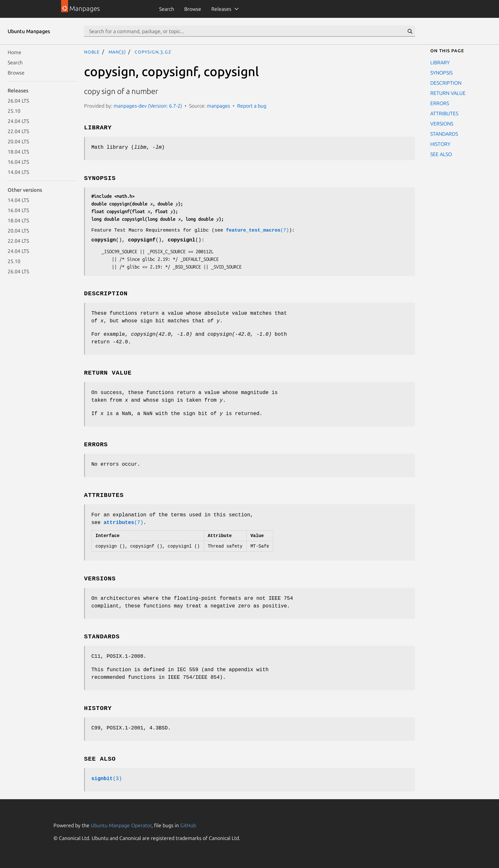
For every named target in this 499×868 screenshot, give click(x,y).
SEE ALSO (441, 154)
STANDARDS (444, 134)
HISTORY (440, 144)
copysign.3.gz (153, 52)
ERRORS (440, 103)
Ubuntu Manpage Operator (121, 825)
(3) (107, 779)
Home (14, 52)
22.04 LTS (18, 131)
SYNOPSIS (441, 73)
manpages (218, 106)
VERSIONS (442, 124)
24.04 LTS (18, 121)
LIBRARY (440, 62)
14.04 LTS (18, 172)
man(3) (117, 52)
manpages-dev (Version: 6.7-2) (148, 106)
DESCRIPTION (446, 83)
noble (92, 52)
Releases (221, 9)
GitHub (188, 825)
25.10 (14, 111)
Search (167, 9)
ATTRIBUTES (444, 113)
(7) (257, 230)
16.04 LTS (18, 162)
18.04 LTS (18, 152)
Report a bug (252, 106)
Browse (193, 9)
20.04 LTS (18, 141)
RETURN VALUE (448, 93)
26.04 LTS (18, 101)
